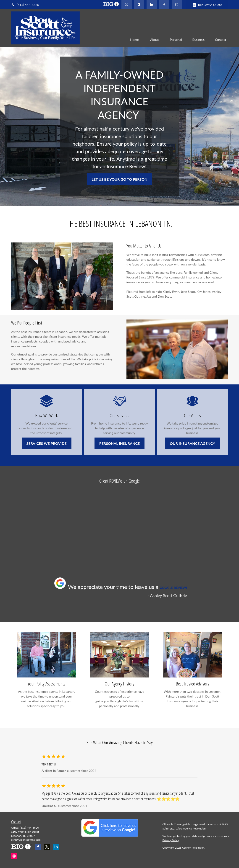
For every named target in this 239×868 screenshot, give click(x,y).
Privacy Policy (171, 840)
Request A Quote (207, 5)
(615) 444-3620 (25, 5)
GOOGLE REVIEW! (173, 588)
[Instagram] (14, 856)
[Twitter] (127, 5)
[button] (134, 39)
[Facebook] (164, 5)
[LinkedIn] (152, 5)
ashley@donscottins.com (26, 840)
